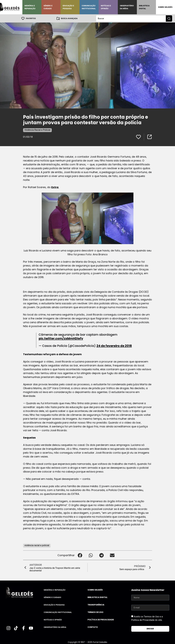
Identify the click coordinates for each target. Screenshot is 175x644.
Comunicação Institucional (89, 7)
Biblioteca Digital (144, 7)
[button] (80, 555)
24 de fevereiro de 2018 (114, 346)
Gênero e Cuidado (48, 7)
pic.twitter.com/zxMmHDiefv (61, 338)
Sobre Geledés (165, 7)
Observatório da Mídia (127, 7)
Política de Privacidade (101, 620)
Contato (93, 627)
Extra (55, 187)
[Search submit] (169, 18)
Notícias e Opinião (106, 7)
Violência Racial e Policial (37, 130)
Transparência (96, 605)
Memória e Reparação (30, 7)
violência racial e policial (37, 545)
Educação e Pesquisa (68, 7)
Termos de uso (95, 612)
